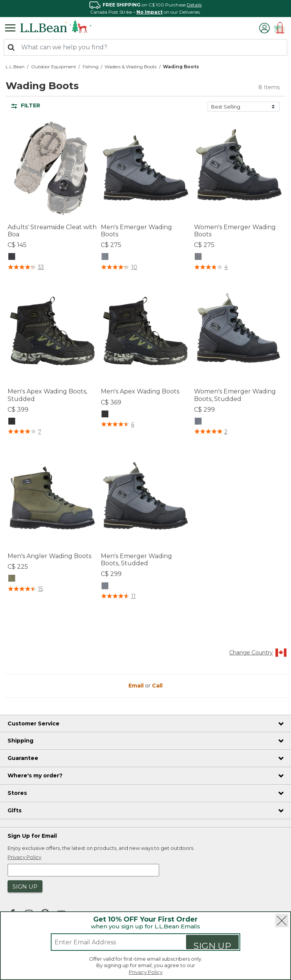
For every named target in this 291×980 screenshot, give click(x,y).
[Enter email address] (112, 942)
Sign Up (212, 945)
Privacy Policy (146, 972)
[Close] (282, 921)
